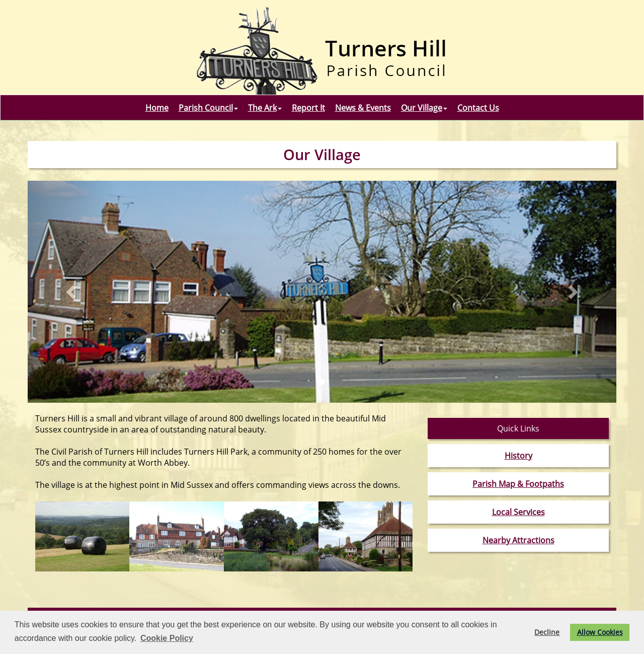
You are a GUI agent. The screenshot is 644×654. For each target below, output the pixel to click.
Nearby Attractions (518, 540)
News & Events (363, 108)
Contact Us (478, 108)
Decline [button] (547, 632)
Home (157, 108)
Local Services (518, 512)
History (518, 456)
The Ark (265, 108)
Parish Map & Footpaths (518, 484)
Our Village (424, 108)
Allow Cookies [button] (600, 632)
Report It (308, 108)
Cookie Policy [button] (167, 638)
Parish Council (208, 108)
